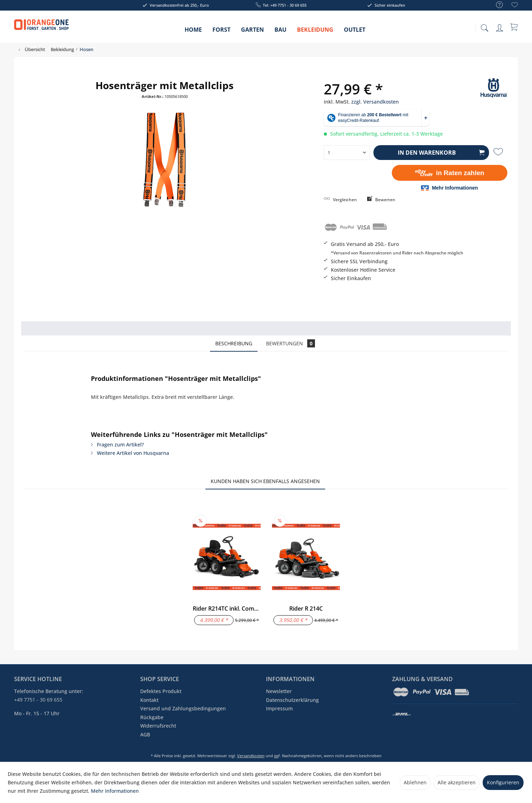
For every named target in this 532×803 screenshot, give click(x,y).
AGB (145, 734)
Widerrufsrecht (158, 726)
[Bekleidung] (315, 32)
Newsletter (279, 691)
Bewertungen (290, 343)
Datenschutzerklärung (292, 700)
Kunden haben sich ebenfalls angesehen (265, 481)
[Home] (193, 32)
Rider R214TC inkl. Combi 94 (227, 609)
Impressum (279, 708)
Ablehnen (415, 782)
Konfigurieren (503, 782)
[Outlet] (355, 32)
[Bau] (280, 32)
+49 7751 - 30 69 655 (38, 700)
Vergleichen (340, 200)
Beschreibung (234, 343)
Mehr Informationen (115, 791)
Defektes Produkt (161, 691)
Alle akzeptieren (457, 782)
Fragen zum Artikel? (117, 444)
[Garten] (252, 32)
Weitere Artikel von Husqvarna (130, 453)
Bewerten (381, 200)
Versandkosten (251, 756)
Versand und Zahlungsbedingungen (183, 708)
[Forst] (221, 32)
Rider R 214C (306, 609)
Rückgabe (152, 717)
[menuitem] (496, 5)
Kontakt (149, 700)
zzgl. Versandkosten (375, 102)
